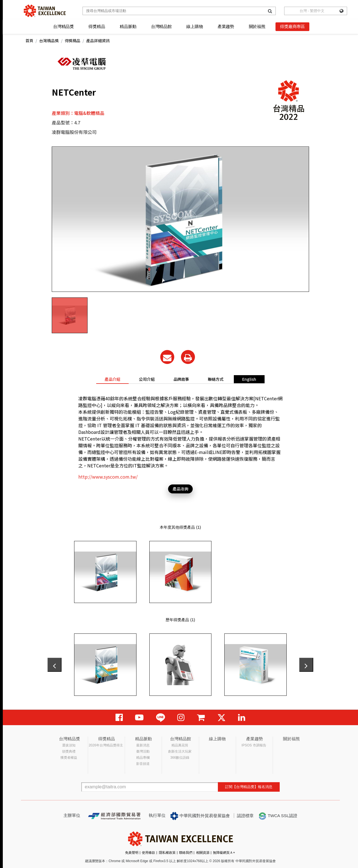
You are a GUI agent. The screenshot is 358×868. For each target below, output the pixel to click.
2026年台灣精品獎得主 (106, 745)
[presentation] (55, 665)
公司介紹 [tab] (147, 379)
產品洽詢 (180, 489)
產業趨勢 (226, 26)
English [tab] (249, 379)
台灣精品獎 (63, 26)
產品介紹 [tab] (112, 379)
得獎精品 (97, 26)
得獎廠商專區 (292, 26)
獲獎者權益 (69, 758)
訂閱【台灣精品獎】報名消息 (249, 787)
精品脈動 (128, 26)
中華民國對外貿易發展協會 (200, 816)
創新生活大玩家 (180, 751)
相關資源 (203, 853)
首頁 (29, 41)
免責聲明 (132, 853)
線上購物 (195, 26)
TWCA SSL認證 (278, 816)
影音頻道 (143, 764)
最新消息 (143, 745)
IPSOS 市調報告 (254, 745)
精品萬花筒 (180, 745)
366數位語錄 (180, 758)
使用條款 (149, 853)
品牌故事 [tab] (181, 379)
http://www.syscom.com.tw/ (108, 477)
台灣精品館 (161, 26)
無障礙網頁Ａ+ (224, 853)
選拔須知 (69, 745)
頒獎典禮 (69, 751)
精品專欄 (143, 758)
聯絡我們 (186, 853)
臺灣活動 (143, 751)
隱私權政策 (167, 853)
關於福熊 (257, 26)
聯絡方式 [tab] (216, 379)
